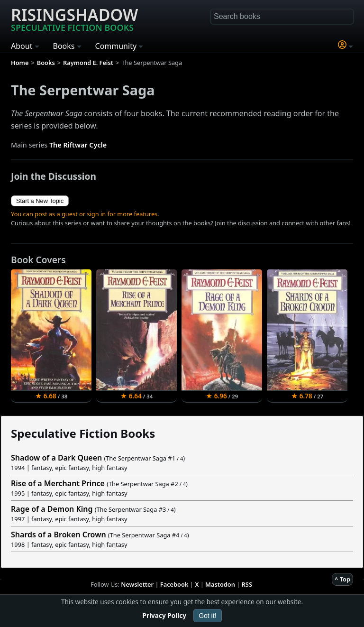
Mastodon (220, 584)
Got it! (207, 616)
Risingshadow (74, 18)
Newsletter (137, 584)
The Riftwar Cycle (78, 145)
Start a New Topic (40, 201)
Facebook (174, 584)
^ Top (342, 579)
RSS (247, 584)
